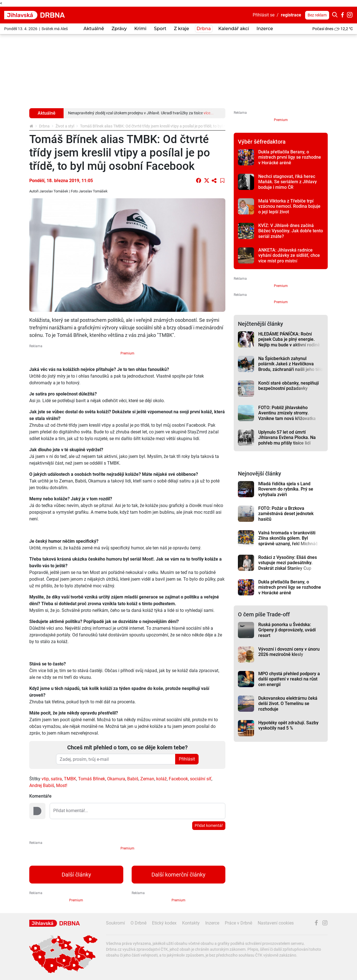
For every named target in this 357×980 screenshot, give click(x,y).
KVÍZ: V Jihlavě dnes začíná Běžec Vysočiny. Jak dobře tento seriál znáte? (291, 231)
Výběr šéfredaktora (262, 142)
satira (56, 779)
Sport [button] (160, 29)
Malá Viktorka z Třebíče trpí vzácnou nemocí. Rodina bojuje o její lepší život (289, 206)
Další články (76, 875)
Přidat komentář (209, 825)
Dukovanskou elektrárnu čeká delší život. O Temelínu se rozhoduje (288, 704)
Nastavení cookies (276, 923)
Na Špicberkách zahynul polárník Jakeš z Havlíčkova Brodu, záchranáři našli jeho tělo (291, 364)
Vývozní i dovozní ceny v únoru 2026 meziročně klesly (289, 652)
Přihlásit (187, 759)
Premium (127, 353)
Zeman (147, 779)
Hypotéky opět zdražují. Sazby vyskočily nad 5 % (288, 725)
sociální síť (201, 779)
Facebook (178, 779)
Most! (62, 785)
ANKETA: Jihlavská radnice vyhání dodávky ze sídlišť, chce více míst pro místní (289, 255)
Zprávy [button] (119, 29)
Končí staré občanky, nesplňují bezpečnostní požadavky (289, 386)
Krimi (140, 29)
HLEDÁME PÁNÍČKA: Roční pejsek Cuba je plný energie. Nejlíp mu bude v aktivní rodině (289, 339)
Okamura (116, 779)
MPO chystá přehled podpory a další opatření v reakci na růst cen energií (289, 679)
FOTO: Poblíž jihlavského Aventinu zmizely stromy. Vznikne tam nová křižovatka (287, 413)
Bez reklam (317, 15)
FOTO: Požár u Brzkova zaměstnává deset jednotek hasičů (286, 514)
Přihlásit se (264, 15)
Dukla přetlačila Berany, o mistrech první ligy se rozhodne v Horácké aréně (290, 157)
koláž (161, 779)
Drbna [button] (204, 29)
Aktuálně (94, 29)
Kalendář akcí (234, 29)
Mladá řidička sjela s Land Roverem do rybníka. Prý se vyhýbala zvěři (286, 489)
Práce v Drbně (238, 923)
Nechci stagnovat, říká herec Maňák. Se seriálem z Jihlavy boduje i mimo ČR (288, 182)
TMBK (70, 779)
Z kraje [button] (181, 29)
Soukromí (115, 923)
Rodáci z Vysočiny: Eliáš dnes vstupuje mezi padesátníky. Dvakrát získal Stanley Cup (288, 563)
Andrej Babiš (42, 785)
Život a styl (65, 126)
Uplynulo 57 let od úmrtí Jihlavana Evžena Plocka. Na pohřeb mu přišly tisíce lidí (287, 438)
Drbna (44, 126)
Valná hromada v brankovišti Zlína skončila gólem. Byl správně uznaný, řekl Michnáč (288, 538)
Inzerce (265, 29)
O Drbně (138, 923)
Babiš (133, 779)
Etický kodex (164, 923)
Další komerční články (178, 875)
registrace (291, 15)
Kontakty (191, 923)
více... (209, 113)
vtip (45, 779)
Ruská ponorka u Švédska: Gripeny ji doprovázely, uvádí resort (287, 630)
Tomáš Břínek (92, 779)
